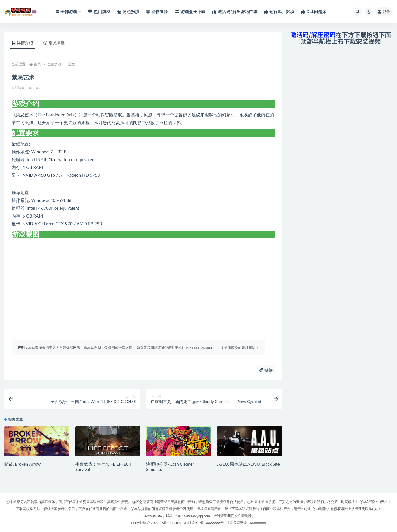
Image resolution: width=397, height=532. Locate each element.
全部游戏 (54, 64)
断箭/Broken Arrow (22, 464)
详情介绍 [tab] (23, 43)
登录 (384, 11)
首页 (37, 64)
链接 (266, 370)
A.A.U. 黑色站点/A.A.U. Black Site (248, 464)
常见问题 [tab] (54, 43)
